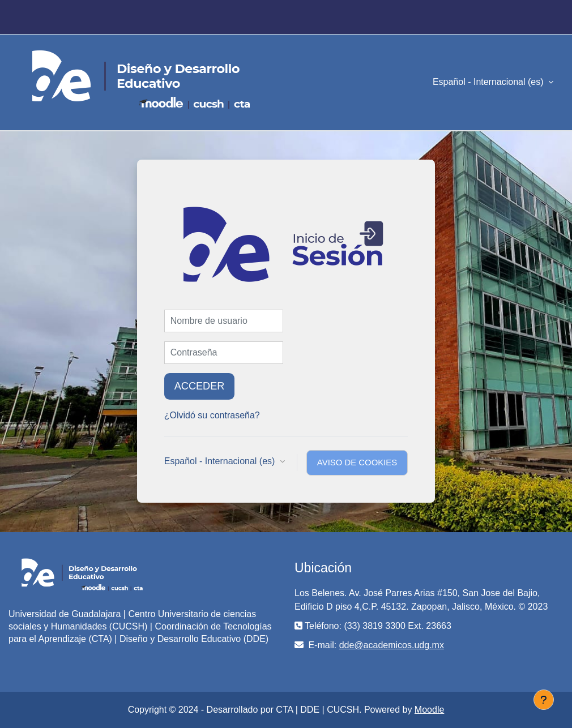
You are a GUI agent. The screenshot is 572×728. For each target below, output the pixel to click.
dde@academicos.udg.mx (392, 645)
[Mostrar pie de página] (544, 700)
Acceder (200, 386)
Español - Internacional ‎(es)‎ (489, 82)
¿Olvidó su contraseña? (212, 415)
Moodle (429, 710)
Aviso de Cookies (357, 463)
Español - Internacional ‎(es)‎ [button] (221, 461)
